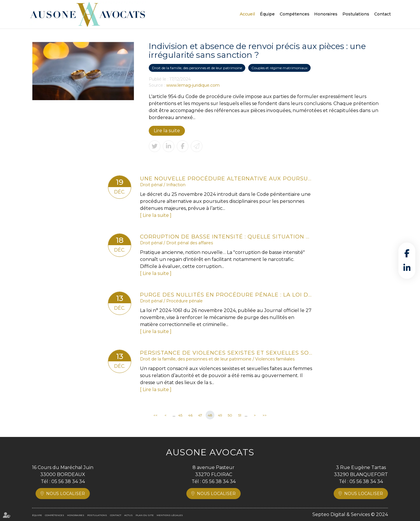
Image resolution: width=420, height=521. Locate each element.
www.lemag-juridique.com (193, 85)
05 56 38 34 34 (68, 481)
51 (240, 415)
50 (230, 415)
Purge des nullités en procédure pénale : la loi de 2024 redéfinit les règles (226, 295)
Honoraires (326, 14)
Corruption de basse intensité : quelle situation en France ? (226, 237)
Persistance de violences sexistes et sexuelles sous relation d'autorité (226, 353)
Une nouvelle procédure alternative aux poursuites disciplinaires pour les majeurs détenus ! (226, 179)
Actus (128, 515)
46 (190, 415)
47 (200, 415)
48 (210, 415)
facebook (407, 253)
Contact (383, 14)
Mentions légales (170, 515)
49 (220, 415)
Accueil (247, 14)
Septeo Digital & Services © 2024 (350, 514)
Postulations (356, 14)
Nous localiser (65, 494)
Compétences (295, 14)
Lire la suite (167, 131)
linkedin (407, 268)
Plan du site (145, 515)
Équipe (267, 14)
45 (180, 415)
